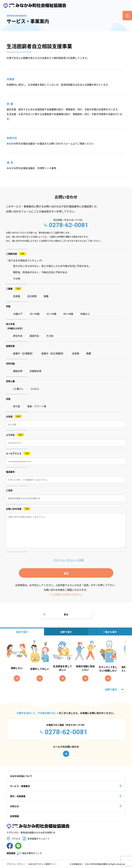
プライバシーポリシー (16, 864)
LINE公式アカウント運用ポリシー (42, 864)
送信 (66, 573)
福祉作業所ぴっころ (32, 853)
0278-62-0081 (69, 225)
